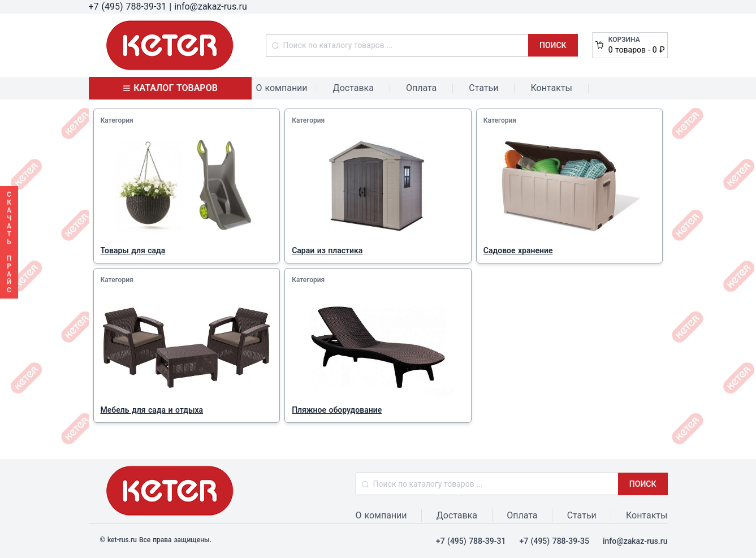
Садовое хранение (518, 250)
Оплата (421, 88)
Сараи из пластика (327, 250)
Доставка (353, 88)
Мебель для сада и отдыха (152, 410)
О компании (282, 88)
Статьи (483, 88)
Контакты (551, 88)
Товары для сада (133, 250)
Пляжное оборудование (337, 410)
